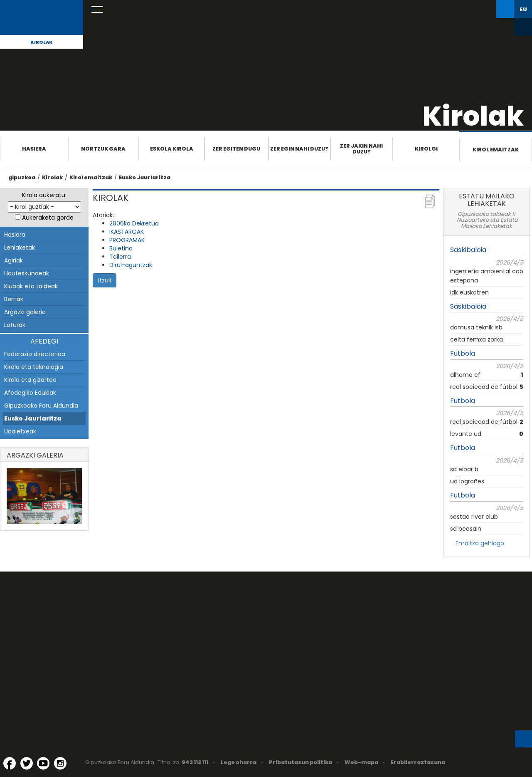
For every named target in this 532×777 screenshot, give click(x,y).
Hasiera (34, 149)
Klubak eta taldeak (31, 286)
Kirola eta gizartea (30, 380)
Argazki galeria (25, 312)
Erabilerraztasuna (418, 762)
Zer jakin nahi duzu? (361, 149)
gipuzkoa (22, 177)
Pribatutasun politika (300, 762)
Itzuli (105, 280)
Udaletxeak (20, 431)
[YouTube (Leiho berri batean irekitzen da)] (43, 763)
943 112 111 (195, 762)
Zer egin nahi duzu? (299, 149)
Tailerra (120, 257)
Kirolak (42, 42)
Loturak (15, 325)
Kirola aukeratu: (44, 195)
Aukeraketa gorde (48, 218)
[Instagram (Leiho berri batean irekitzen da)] (60, 763)
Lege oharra (239, 762)
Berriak (14, 299)
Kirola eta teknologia (34, 367)
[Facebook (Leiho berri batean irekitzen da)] (10, 763)
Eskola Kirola (172, 149)
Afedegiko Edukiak (30, 393)
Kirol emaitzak (496, 150)
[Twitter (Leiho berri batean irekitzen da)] (27, 763)
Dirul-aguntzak (131, 265)
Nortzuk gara (103, 149)
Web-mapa (361, 762)
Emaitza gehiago (480, 543)
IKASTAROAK (127, 232)
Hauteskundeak (27, 273)
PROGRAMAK (127, 240)
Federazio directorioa (35, 354)
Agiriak (14, 260)
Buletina (121, 248)
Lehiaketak (20, 247)
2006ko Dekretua (134, 223)
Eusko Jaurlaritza (145, 177)
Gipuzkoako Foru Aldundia (41, 406)
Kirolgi (426, 149)
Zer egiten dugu (236, 149)
